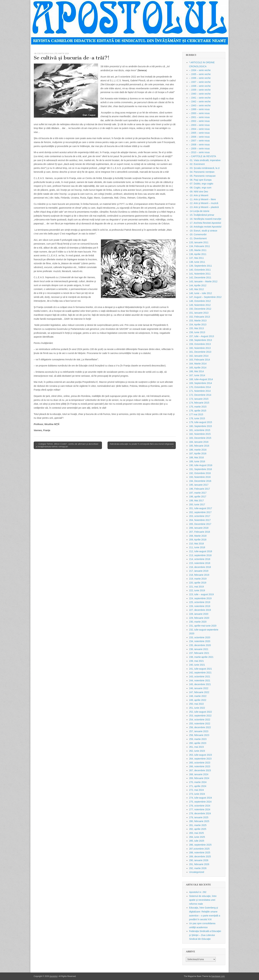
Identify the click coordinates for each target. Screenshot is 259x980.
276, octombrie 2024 (200, 806)
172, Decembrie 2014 (200, 395)
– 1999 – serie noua (199, 109)
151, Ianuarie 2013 (199, 313)
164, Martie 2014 (198, 364)
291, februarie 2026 (199, 864)
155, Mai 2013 (196, 328)
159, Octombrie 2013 (200, 344)
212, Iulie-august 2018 (201, 551)
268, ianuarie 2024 (199, 774)
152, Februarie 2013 (200, 317)
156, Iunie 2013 (197, 332)
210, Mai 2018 (196, 544)
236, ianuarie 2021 (199, 649)
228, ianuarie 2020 (199, 614)
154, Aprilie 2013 (198, 325)
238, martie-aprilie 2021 (201, 657)
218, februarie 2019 (199, 575)
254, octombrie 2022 (200, 720)
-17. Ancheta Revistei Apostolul (205, 223)
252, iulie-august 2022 (201, 712)
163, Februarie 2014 (200, 360)
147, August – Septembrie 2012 (205, 297)
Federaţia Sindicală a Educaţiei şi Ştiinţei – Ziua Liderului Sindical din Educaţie (205, 935)
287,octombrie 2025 (199, 849)
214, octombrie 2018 (200, 559)
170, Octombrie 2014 (200, 387)
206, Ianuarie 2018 (199, 528)
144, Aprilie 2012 (198, 285)
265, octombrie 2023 (200, 763)
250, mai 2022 (196, 704)
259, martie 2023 (198, 739)
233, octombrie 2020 (200, 637)
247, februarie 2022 (199, 692)
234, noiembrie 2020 (200, 641)
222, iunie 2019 (197, 590)
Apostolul (53, 976)
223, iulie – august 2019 (201, 594)
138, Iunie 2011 (197, 262)
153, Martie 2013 (198, 321)
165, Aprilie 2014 (198, 368)
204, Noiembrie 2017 (200, 520)
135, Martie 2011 (198, 250)
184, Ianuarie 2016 (199, 442)
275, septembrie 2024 (200, 802)
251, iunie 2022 (197, 708)
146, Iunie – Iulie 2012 (201, 293)
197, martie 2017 (198, 493)
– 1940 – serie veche (200, 94)
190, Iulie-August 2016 (201, 465)
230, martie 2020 (198, 622)
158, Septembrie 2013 (201, 340)
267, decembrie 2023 (200, 770)
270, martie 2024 (62, 53)
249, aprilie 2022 (198, 700)
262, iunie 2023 (197, 751)
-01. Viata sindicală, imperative (205, 160)
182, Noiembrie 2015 (200, 434)
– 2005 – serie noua (199, 133)
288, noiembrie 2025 (200, 853)
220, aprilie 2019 (198, 583)
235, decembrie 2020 (200, 645)
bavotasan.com (218, 976)
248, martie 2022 (198, 696)
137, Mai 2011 (196, 258)
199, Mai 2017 (196, 501)
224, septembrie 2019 (200, 598)
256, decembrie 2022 (200, 727)
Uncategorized (197, 872)
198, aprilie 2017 (198, 497)
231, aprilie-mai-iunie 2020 (203, 626)
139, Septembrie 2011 (201, 266)
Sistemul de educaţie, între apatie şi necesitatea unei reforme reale (203, 900)
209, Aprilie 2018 (198, 540)
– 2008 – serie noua (199, 145)
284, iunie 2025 (197, 837)
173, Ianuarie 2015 (199, 399)
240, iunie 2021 (197, 665)
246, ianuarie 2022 (199, 688)
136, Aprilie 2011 (198, 254)
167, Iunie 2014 (197, 375)
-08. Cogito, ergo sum (44, 53)
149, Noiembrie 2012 (200, 305)
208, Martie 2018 (198, 536)
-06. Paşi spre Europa (200, 180)
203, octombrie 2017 (200, 516)
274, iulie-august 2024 (201, 798)
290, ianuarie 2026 (199, 860)
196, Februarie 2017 (200, 489)
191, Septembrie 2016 (201, 469)
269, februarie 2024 (199, 778)
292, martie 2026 (198, 868)
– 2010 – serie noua (199, 152)
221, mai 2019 (196, 587)
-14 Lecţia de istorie (199, 211)
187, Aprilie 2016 (198, 453)
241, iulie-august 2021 (201, 669)
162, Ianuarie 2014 (199, 356)
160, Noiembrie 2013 (200, 348)
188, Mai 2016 (196, 457)
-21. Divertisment (198, 238)
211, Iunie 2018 (197, 547)
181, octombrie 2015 (200, 430)
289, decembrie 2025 (200, 856)
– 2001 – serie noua (199, 117)
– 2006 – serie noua (199, 137)
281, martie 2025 (198, 825)
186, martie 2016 (198, 450)
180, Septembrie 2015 (201, 426)
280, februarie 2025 (199, 821)
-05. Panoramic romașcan (202, 176)
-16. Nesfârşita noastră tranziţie (205, 219)
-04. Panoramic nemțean (202, 172)
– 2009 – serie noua (199, 149)
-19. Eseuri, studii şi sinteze (203, 231)
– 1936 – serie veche (200, 78)
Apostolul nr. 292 (198, 892)
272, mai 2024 (196, 790)
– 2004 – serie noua (199, 129)
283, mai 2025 (196, 833)
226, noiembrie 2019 (200, 606)
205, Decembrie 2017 (200, 524)
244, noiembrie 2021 (200, 680)
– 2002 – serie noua (199, 121)
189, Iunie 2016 (197, 461)
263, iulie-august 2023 (201, 755)
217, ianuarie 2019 (199, 571)
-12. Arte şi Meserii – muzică (204, 203)
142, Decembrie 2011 (200, 277)
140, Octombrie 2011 (200, 270)
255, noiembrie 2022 (200, 724)
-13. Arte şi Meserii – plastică (204, 207)
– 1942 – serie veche (200, 101)
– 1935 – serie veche (200, 74)
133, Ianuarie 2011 (199, 242)
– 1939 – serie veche (200, 90)
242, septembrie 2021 (200, 673)
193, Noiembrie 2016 (200, 477)
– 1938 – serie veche (200, 86)
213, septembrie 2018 (200, 555)
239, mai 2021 (196, 661)
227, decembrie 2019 (200, 610)
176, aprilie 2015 (198, 411)
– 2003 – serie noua (199, 125)
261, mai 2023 (196, 747)
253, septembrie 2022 (200, 716)
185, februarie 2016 (199, 446)
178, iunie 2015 (197, 418)
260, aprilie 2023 (198, 743)
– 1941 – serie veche (200, 98)
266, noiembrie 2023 (200, 766)
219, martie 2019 (198, 579)
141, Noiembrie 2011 (200, 274)
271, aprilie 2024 (198, 786)
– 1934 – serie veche (200, 70)
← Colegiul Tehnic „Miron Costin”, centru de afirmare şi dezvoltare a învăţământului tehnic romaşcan (67, 445)
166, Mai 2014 (196, 371)
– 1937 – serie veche (200, 82)
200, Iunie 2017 (197, 504)
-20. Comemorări (198, 234)
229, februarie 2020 (199, 618)
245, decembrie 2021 (200, 684)
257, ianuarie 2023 (199, 731)
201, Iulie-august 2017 (201, 508)
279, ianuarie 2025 (199, 817)
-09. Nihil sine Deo (199, 192)
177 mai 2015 (196, 414)
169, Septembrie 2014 (201, 383)
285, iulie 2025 (197, 841)
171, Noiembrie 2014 (200, 391)
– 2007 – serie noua (199, 141)
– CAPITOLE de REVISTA (203, 156)
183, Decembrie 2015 (200, 438)
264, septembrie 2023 (200, 759)
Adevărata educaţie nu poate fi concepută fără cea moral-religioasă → (142, 445)
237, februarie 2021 (199, 653)
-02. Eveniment (197, 164)
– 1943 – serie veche (200, 105)
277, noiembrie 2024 (200, 809)
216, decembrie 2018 (200, 567)
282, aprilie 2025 (198, 829)
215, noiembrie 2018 (200, 563)
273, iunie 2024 (197, 794)
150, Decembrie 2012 (200, 309)
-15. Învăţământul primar (202, 215)
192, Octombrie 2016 (200, 473)
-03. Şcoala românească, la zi (204, 168)
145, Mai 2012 (196, 289)
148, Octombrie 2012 (200, 301)
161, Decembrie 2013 (200, 352)
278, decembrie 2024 (200, 813)
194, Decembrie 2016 (200, 481)
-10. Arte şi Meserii (199, 195)
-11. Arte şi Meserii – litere (203, 199)
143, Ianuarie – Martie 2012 (203, 281)
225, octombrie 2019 (200, 602)
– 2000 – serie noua (199, 113)
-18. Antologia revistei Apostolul (205, 227)
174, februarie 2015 (199, 403)
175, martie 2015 (198, 407)
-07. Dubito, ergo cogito (201, 184)
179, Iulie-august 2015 (201, 422)
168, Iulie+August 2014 (201, 379)
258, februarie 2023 (199, 735)
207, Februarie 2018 (200, 532)
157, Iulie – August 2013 (202, 336)
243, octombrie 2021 (200, 677)
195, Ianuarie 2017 (199, 485)
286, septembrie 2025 (200, 845)
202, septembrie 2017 (200, 512)
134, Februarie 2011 (200, 246)
